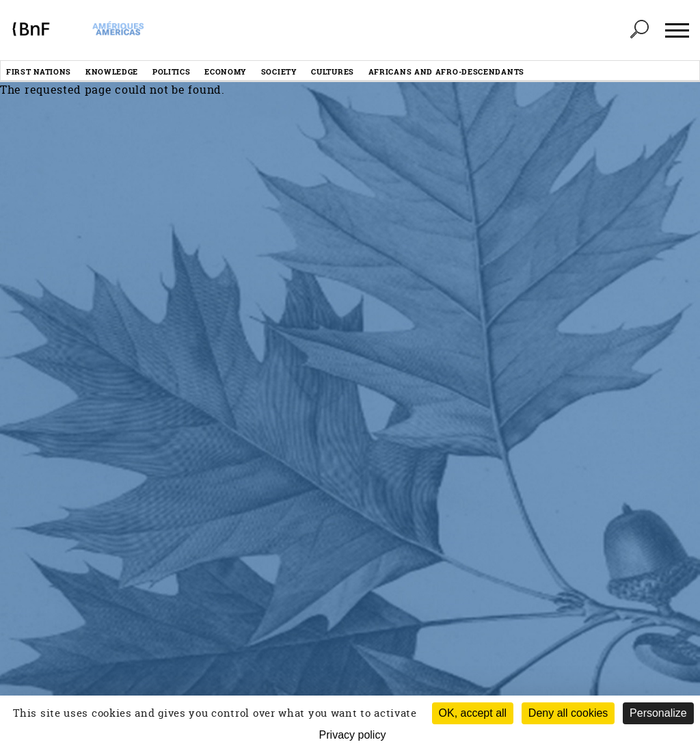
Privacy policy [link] (353, 735)
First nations (39, 71)
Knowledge (112, 71)
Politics (172, 71)
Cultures (333, 71)
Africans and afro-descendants (446, 71)
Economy (226, 71)
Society (279, 71)
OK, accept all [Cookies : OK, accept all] (473, 713)
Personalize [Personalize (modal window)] (658, 713)
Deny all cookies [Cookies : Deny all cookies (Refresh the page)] (568, 713)
